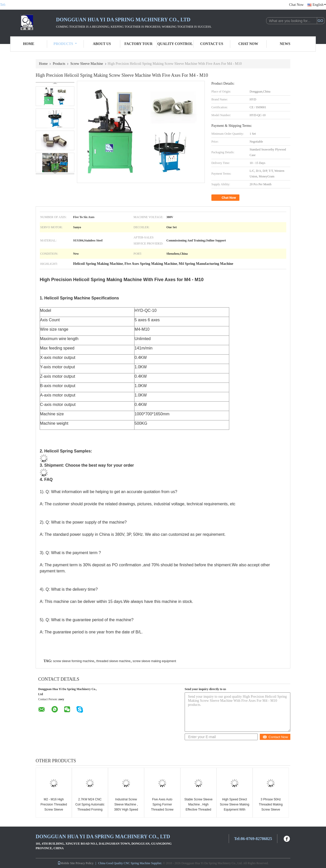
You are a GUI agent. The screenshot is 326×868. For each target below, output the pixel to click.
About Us (102, 44)
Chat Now (296, 5)
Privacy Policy (85, 863)
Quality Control (175, 44)
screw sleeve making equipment (154, 661)
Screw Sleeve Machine (87, 64)
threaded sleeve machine (113, 661)
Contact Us (212, 44)
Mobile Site (66, 863)
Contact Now (275, 737)
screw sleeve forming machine (73, 661)
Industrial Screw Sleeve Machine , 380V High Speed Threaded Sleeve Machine (126, 810)
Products (65, 44)
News (285, 44)
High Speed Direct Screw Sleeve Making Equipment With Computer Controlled (234, 807)
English (319, 5)
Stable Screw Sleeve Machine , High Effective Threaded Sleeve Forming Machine (199, 810)
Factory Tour (138, 44)
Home (29, 44)
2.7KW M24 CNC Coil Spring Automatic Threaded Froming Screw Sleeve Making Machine (90, 810)
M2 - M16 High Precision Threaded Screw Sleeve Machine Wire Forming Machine (54, 810)
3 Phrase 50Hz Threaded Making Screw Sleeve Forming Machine (271, 807)
